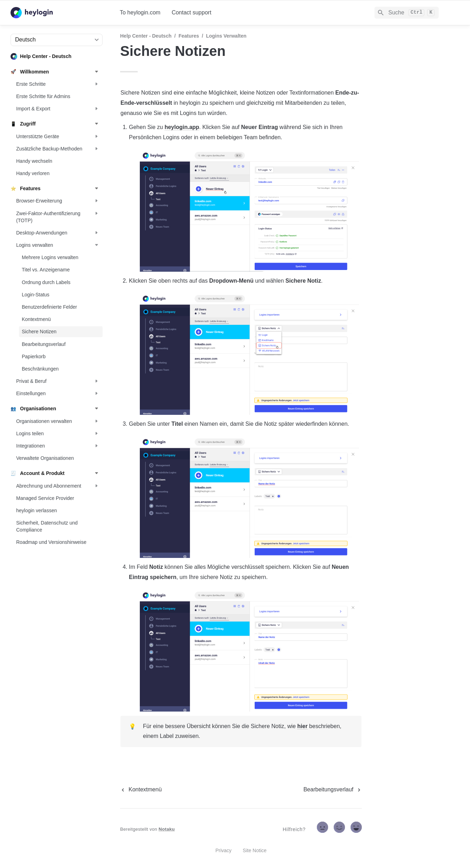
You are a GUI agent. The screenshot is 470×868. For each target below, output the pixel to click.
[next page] (333, 790)
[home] (60, 13)
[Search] (407, 13)
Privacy (223, 850)
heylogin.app (182, 127)
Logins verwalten (226, 36)
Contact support (192, 12)
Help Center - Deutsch (146, 36)
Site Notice (255, 850)
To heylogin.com (140, 12)
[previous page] (141, 790)
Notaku (167, 829)
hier (302, 726)
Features (189, 36)
